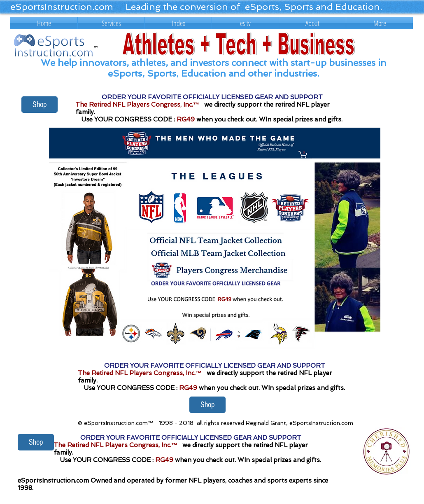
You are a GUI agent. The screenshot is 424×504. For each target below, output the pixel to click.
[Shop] (40, 105)
